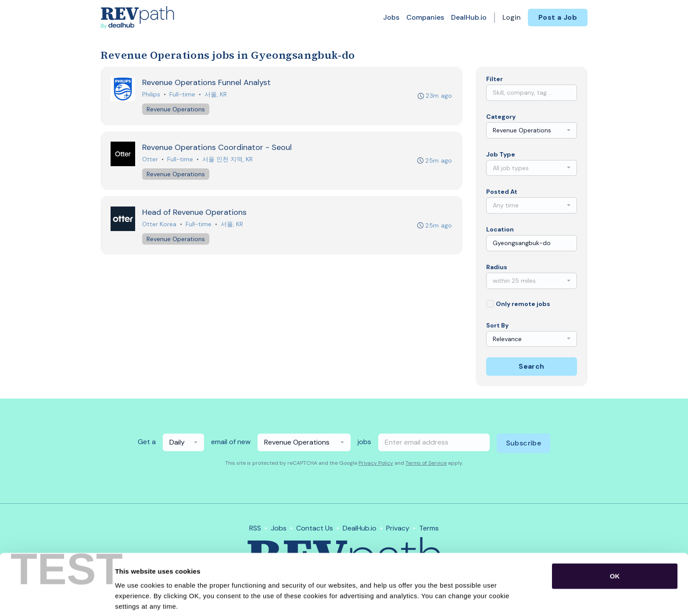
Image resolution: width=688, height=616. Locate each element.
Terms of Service (426, 463)
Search (531, 366)
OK (615, 540)
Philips (152, 95)
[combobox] (532, 130)
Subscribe (524, 443)
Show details (460, 599)
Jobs (391, 17)
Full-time (183, 95)
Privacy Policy (376, 463)
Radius (497, 267)
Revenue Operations (176, 110)
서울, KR (216, 95)
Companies (425, 17)
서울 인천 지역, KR (228, 160)
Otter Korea (160, 225)
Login (512, 17)
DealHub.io (469, 17)
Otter (150, 160)
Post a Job (558, 17)
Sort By (497, 325)
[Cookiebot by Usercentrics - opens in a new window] (57, 599)
